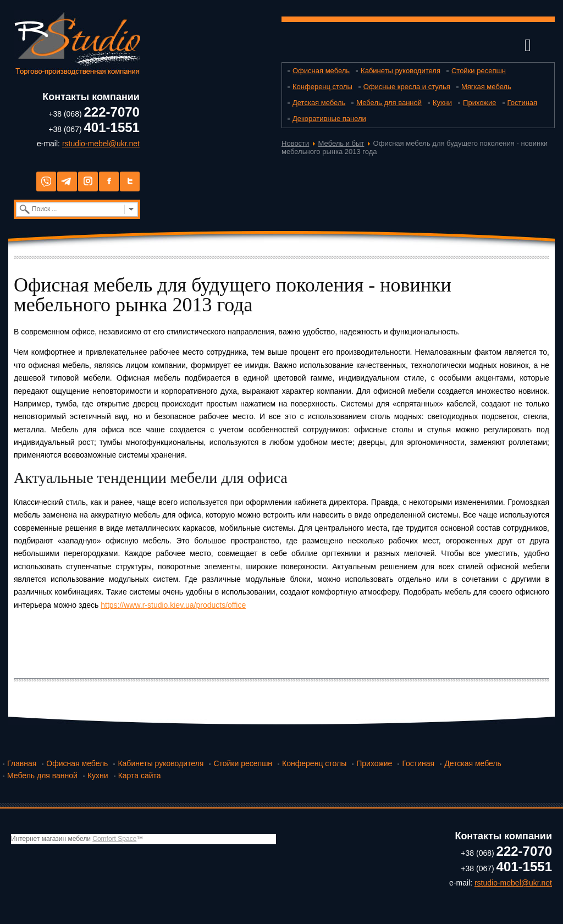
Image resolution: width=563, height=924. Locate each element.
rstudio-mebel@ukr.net (101, 144)
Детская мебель (319, 103)
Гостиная (523, 103)
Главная (22, 763)
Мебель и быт (341, 143)
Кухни (442, 103)
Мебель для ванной (389, 103)
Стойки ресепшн (479, 71)
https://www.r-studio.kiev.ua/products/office (173, 605)
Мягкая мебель (486, 87)
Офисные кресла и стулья (407, 87)
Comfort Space (114, 839)
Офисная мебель (321, 71)
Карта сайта (140, 776)
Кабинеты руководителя (401, 71)
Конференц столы (322, 87)
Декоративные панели (329, 119)
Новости (295, 143)
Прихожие (479, 103)
